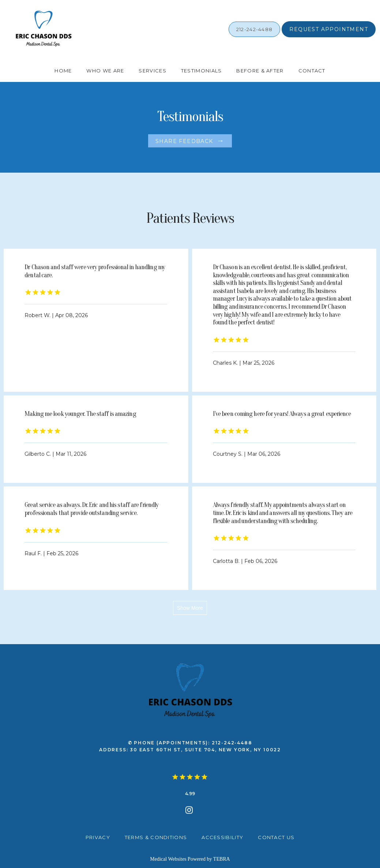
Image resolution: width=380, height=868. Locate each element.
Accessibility (222, 837)
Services (152, 71)
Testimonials (202, 71)
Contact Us (276, 837)
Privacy (98, 837)
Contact (312, 71)
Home (63, 71)
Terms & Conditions (156, 837)
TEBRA (222, 859)
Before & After (260, 71)
